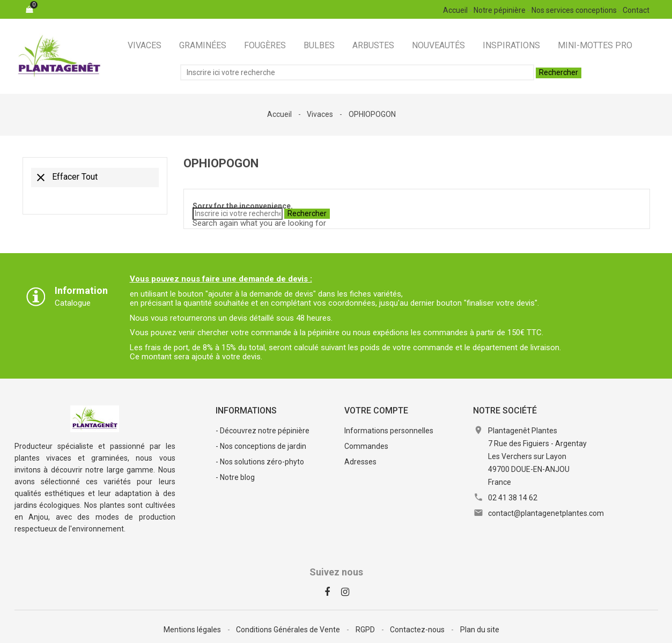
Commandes (366, 446)
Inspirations (511, 45)
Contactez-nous (418, 629)
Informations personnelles (389, 431)
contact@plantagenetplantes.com (546, 513)
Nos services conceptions (574, 10)
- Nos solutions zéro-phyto (260, 462)
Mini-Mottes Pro (595, 45)
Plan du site (480, 629)
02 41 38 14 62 (513, 498)
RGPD (366, 629)
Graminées (203, 45)
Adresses (360, 462)
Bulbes (319, 45)
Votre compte (376, 411)
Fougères (265, 45)
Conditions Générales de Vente (289, 629)
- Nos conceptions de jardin (261, 446)
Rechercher (559, 72)
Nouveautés (438, 45)
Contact (636, 10)
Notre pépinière (500, 10)
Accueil (455, 10)
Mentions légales (193, 629)
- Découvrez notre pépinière (263, 431)
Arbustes (373, 45)
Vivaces (145, 45)
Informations (246, 411)
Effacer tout (66, 178)
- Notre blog (235, 477)
